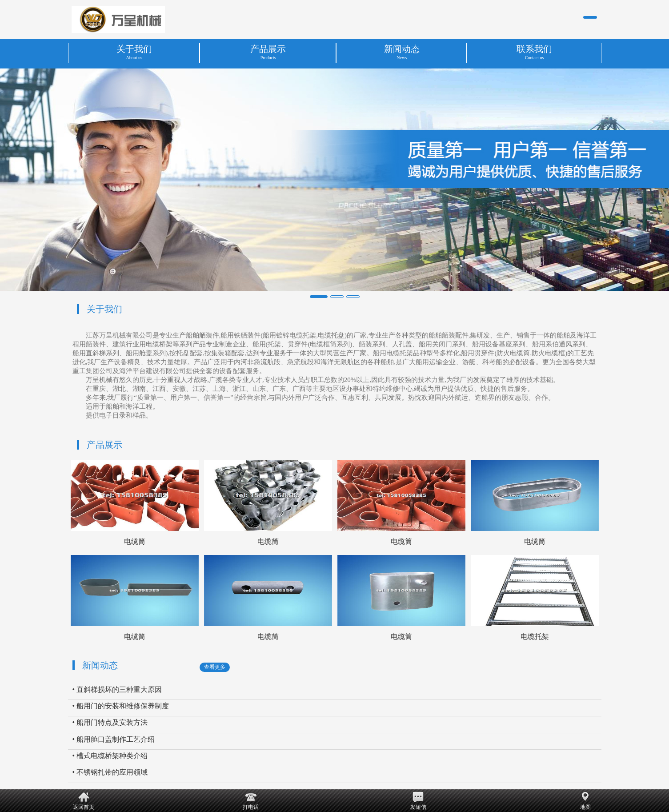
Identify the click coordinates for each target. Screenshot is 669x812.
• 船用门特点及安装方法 (110, 722)
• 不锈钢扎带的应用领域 (110, 772)
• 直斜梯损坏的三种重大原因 (117, 689)
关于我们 (104, 309)
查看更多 (215, 667)
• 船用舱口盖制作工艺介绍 (114, 739)
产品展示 (104, 445)
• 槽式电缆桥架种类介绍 (110, 756)
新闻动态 (100, 665)
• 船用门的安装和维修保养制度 (121, 706)
